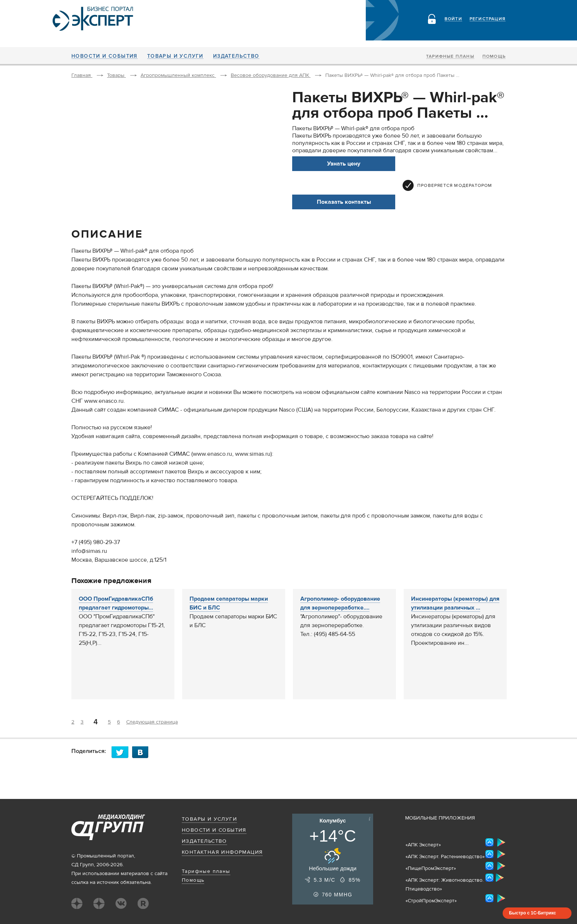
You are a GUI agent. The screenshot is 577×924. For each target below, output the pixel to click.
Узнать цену (344, 164)
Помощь (494, 57)
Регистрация (488, 19)
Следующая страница (152, 722)
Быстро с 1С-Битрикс (532, 913)
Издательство (236, 56)
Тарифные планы (450, 57)
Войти (453, 19)
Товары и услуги (175, 56)
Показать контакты (344, 202)
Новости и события (105, 56)
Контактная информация (222, 852)
